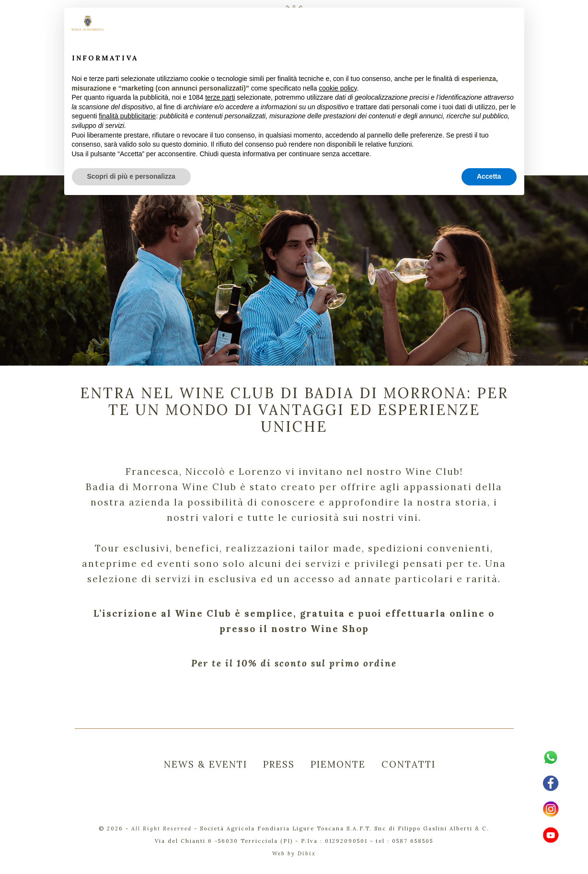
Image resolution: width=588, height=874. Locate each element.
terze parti (220, 97)
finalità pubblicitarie (127, 116)
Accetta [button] (489, 176)
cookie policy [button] (338, 88)
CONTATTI (409, 764)
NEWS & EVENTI (206, 764)
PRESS (279, 764)
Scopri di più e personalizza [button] (131, 176)
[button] (512, 23)
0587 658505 (413, 841)
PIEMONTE (338, 764)
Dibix (307, 853)
